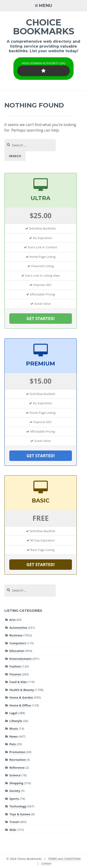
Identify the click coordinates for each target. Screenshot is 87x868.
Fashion (15, 666)
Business (16, 635)
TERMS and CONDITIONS (64, 859)
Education (17, 651)
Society (15, 791)
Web (13, 830)
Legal (13, 713)
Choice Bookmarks (44, 27)
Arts (12, 620)
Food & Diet (18, 682)
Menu (45, 6)
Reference (17, 768)
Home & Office (20, 705)
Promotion (17, 752)
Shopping (16, 783)
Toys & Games (20, 814)
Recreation (18, 760)
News (13, 736)
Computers (18, 643)
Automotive (18, 628)
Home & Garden (21, 697)
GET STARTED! (41, 318)
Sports (14, 799)
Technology (18, 806)
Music (14, 729)
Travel (14, 822)
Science (15, 775)
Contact (46, 863)
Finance (15, 674)
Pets (13, 744)
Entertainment (20, 659)
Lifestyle (16, 721)
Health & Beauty (22, 690)
